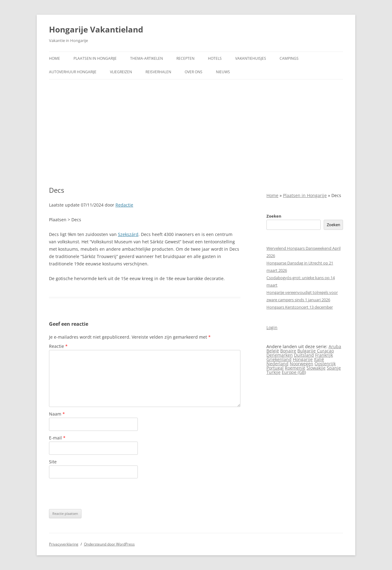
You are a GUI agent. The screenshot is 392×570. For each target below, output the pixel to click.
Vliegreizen (121, 72)
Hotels (215, 58)
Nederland (277, 364)
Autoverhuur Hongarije (73, 72)
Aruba (335, 346)
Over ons (194, 72)
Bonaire (288, 351)
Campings (289, 58)
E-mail (57, 438)
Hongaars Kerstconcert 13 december (300, 307)
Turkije (273, 372)
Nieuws (223, 72)
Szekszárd (128, 234)
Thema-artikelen (147, 58)
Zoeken (274, 216)
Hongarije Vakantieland (96, 29)
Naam (57, 414)
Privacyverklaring (64, 544)
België (273, 351)
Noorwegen (302, 364)
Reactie (58, 346)
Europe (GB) (294, 372)
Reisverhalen (158, 72)
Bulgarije (307, 351)
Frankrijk (324, 355)
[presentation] (96, 494)
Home (55, 58)
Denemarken (280, 355)
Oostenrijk (325, 364)
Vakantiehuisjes (251, 58)
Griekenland (279, 359)
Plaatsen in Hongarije (95, 58)
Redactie (124, 205)
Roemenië (295, 368)
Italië (319, 359)
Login (272, 327)
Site (53, 462)
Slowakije (316, 368)
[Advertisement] (196, 125)
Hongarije (303, 359)
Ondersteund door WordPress (109, 544)
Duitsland (304, 355)
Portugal (275, 368)
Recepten (185, 58)
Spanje (334, 368)
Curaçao (325, 351)
